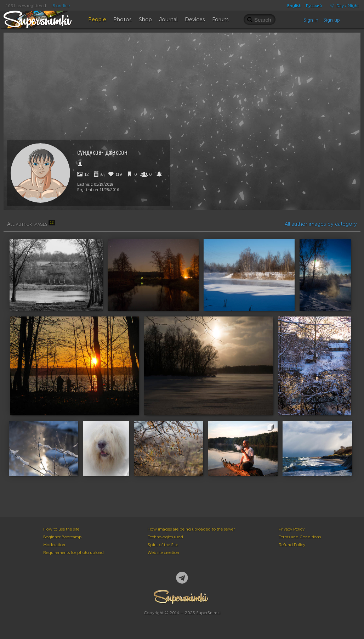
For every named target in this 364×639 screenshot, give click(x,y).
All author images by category (321, 224)
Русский (314, 6)
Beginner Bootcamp (62, 537)
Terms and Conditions (300, 537)
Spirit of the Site (163, 545)
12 (83, 174)
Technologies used (165, 537)
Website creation (163, 553)
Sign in (311, 20)
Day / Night (343, 6)
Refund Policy (292, 545)
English (294, 6)
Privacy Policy (292, 529)
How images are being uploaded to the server (191, 529)
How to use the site (61, 529)
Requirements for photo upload (73, 553)
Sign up (332, 20)
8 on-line (61, 6)
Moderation (54, 545)
